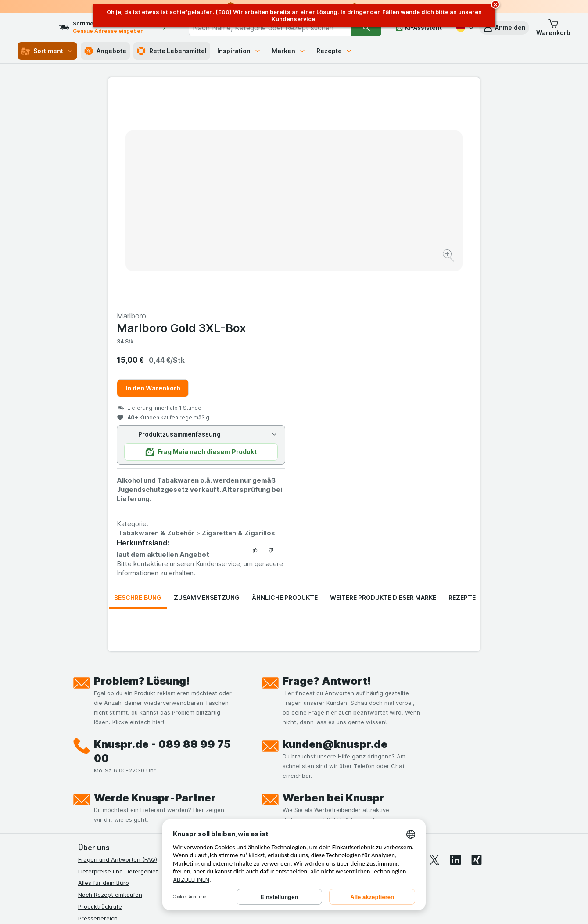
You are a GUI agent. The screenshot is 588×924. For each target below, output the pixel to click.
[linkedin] (455, 649)
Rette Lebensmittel (172, 51)
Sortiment (47, 51)
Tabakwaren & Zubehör (342, 322)
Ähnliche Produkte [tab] (285, 386)
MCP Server (94, 812)
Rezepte (334, 51)
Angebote (105, 51)
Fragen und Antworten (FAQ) (118, 648)
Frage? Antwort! (327, 470)
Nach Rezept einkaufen (110, 683)
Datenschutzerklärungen (112, 742)
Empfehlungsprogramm (110, 801)
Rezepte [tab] (462, 386)
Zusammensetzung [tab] (207, 386)
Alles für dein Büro (104, 671)
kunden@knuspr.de (335, 533)
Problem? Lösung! (142, 470)
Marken (289, 51)
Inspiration (239, 51)
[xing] (477, 649)
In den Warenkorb (339, 177)
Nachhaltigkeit (98, 789)
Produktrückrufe (100, 695)
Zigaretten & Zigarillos (425, 322)
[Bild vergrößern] (263, 229)
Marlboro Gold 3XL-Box (367, 117)
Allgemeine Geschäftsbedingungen (126, 754)
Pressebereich (98, 707)
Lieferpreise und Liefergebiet (118, 660)
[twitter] (434, 649)
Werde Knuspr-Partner (155, 587)
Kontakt (89, 718)
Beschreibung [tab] (138, 386)
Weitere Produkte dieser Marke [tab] (383, 386)
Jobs (85, 730)
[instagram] (392, 649)
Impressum (93, 765)
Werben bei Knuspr (333, 587)
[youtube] (413, 649)
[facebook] (371, 649)
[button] (504, 28)
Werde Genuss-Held (106, 777)
